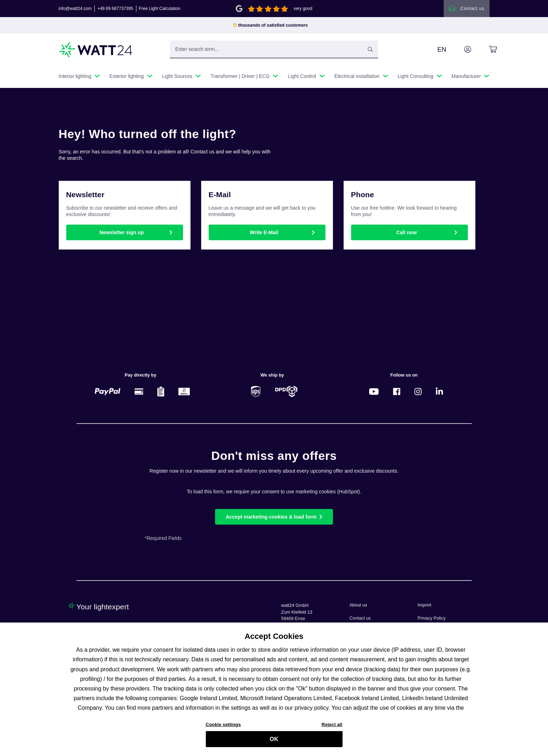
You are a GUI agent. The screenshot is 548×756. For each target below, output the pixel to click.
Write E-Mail (264, 232)
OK (274, 744)
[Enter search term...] (274, 49)
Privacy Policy (432, 618)
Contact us (360, 618)
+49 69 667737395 (115, 9)
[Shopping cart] (485, 49)
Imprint (425, 605)
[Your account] (460, 49)
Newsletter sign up (121, 232)
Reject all (332, 729)
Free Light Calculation (160, 9)
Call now (407, 232)
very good (303, 9)
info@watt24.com (75, 9)
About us (358, 605)
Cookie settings (223, 729)
